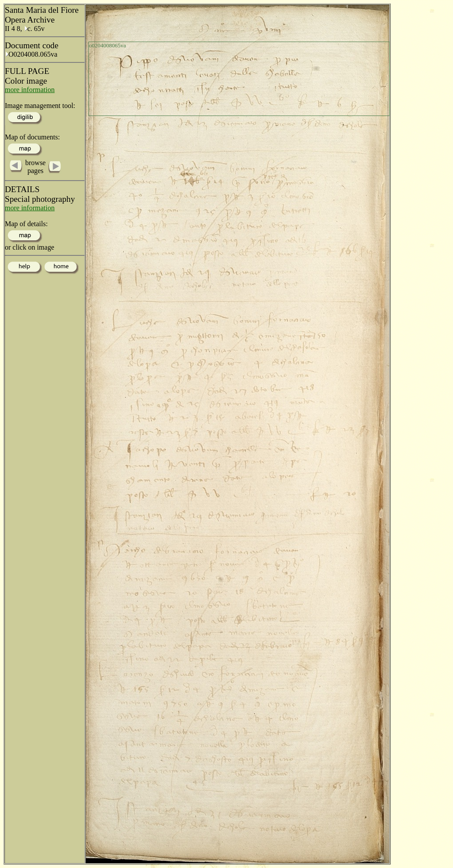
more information (30, 90)
